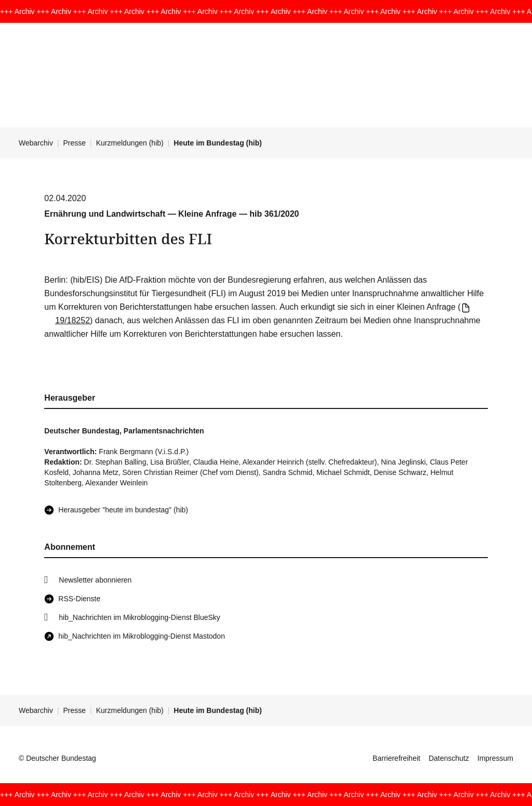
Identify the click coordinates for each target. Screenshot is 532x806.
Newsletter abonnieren (95, 580)
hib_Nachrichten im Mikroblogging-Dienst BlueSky (139, 617)
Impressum (495, 758)
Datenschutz (449, 758)
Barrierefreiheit (396, 758)
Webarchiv (36, 143)
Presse (75, 143)
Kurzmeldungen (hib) (130, 143)
